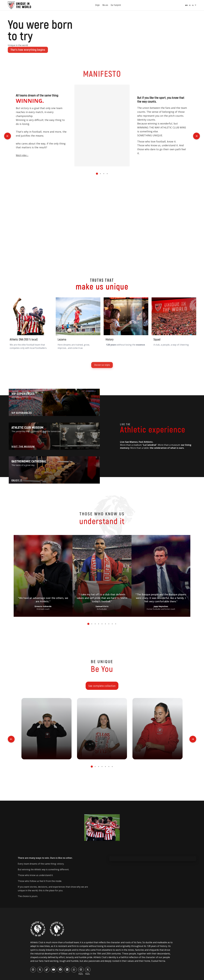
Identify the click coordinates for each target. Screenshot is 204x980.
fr (196, 5)
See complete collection (102, 686)
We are (105, 5)
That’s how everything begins (28, 50)
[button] (97, 174)
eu (193, 5)
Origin (97, 5)
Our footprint (116, 5)
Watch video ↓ (22, 155)
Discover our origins (102, 365)
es (190, 5)
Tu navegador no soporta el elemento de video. (102, 126)
